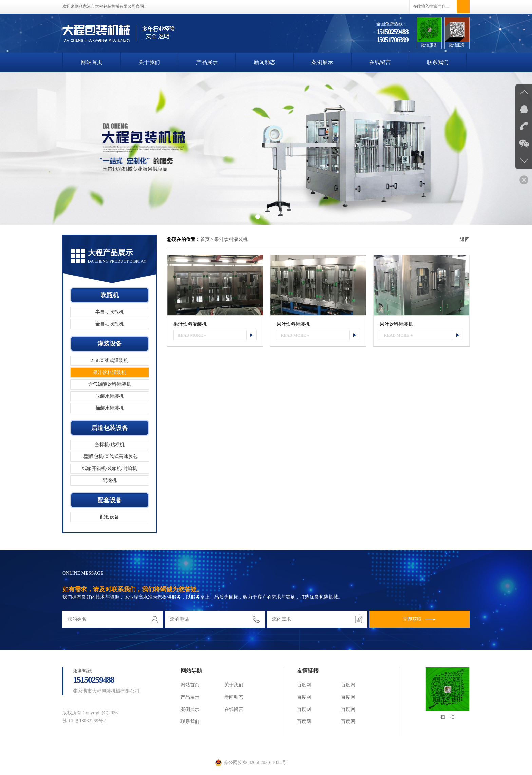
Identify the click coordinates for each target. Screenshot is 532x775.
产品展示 (207, 62)
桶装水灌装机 (110, 408)
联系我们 (438, 62)
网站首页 (92, 62)
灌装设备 (110, 344)
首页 (205, 239)
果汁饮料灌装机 (110, 372)
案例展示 (322, 62)
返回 (465, 239)
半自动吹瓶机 (110, 312)
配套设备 (110, 500)
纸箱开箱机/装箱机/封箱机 (110, 468)
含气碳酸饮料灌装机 (110, 384)
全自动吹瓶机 (110, 324)
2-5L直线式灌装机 (109, 361)
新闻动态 (265, 62)
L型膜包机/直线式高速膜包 (110, 457)
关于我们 (149, 62)
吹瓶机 (110, 295)
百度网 (304, 685)
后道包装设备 (110, 428)
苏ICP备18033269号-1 (85, 721)
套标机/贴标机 (110, 445)
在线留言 (380, 62)
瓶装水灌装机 (110, 396)
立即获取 (420, 619)
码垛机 (110, 480)
